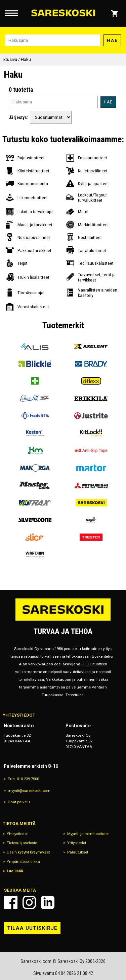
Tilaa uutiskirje (32, 928)
